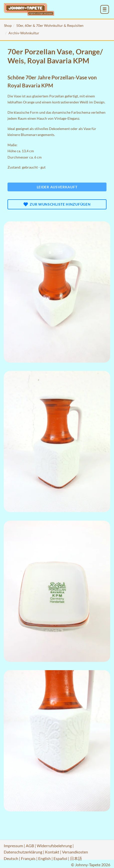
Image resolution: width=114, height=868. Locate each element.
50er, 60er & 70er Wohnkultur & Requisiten (50, 25)
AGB (30, 846)
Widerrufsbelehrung (54, 846)
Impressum (13, 846)
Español (60, 858)
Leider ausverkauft (57, 187)
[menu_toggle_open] (105, 9)
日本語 (76, 858)
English (44, 858)
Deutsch (11, 858)
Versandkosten (75, 852)
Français (28, 858)
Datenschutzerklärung (23, 852)
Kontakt (52, 852)
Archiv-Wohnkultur (24, 33)
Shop (8, 25)
